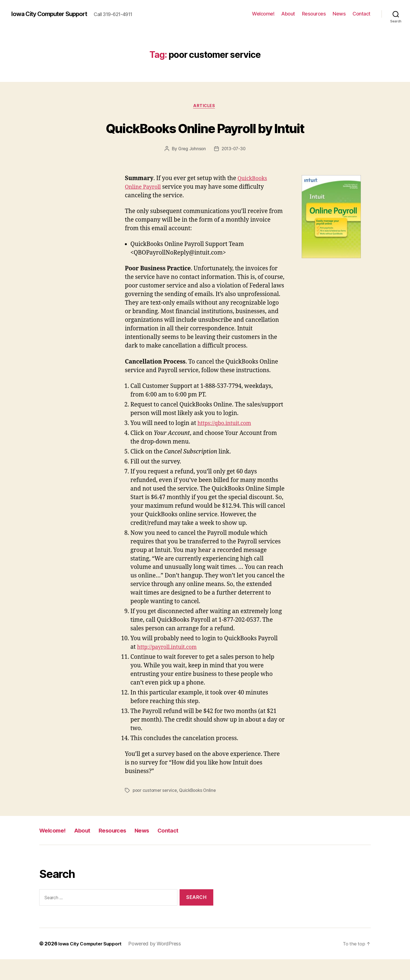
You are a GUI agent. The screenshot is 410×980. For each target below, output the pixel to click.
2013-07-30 (234, 170)
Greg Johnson (191, 170)
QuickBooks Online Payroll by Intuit (205, 138)
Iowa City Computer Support (54, 14)
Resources (314, 14)
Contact (362, 14)
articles (205, 107)
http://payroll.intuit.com (170, 668)
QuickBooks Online (200, 811)
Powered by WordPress (160, 964)
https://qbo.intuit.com (227, 444)
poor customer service (156, 811)
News (339, 14)
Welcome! (263, 14)
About (288, 14)
